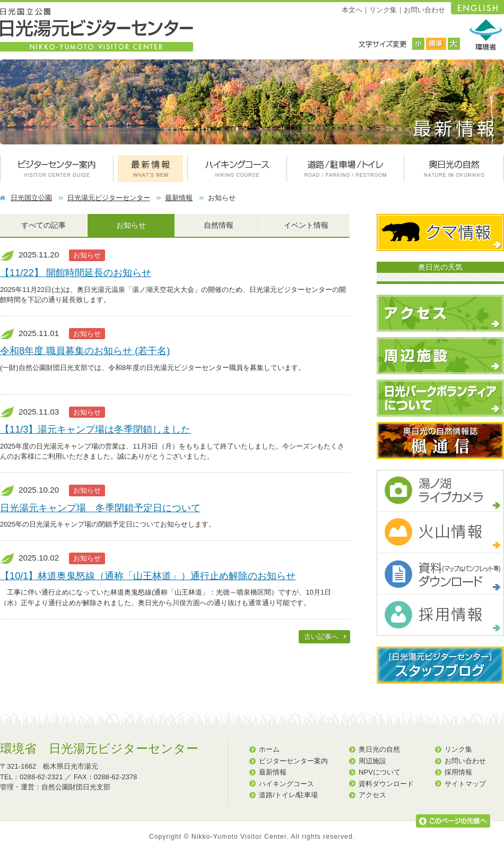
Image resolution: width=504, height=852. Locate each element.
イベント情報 (306, 225)
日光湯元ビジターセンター (109, 198)
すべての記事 (44, 225)
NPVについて (380, 772)
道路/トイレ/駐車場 (288, 795)
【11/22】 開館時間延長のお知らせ (76, 273)
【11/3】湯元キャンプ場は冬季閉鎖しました (95, 429)
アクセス (372, 795)
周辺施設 (372, 761)
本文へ (352, 10)
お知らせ (131, 225)
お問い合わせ (424, 10)
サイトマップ (465, 784)
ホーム (269, 749)
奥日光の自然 (379, 749)
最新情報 (179, 198)
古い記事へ (321, 637)
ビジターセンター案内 (293, 761)
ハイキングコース (286, 784)
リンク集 (383, 10)
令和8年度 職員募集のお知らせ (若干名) (85, 351)
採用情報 (458, 772)
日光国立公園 (31, 198)
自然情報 (219, 225)
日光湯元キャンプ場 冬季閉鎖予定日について (100, 508)
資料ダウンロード (386, 784)
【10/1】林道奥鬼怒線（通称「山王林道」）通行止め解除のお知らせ (148, 576)
